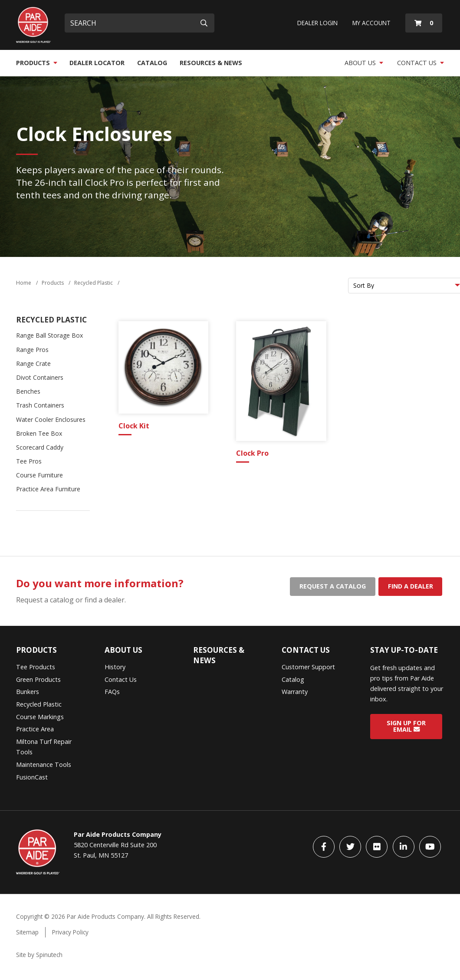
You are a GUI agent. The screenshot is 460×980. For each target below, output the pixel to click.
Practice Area (35, 729)
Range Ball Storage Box (49, 335)
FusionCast (32, 777)
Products (37, 63)
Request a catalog (333, 586)
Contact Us (421, 63)
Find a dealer (411, 586)
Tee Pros (29, 461)
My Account (371, 23)
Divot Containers (40, 377)
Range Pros (32, 350)
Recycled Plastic (51, 320)
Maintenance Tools (44, 765)
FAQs (112, 692)
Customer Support (308, 667)
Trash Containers (40, 405)
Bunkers (28, 692)
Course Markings (40, 717)
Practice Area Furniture (48, 489)
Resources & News (211, 63)
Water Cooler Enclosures (51, 419)
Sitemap (27, 932)
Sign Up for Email (406, 726)
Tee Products (36, 667)
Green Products (38, 679)
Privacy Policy (70, 932)
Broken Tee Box (39, 433)
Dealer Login (317, 23)
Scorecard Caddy (40, 447)
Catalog (152, 63)
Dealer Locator (97, 63)
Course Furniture (39, 475)
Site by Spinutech (39, 955)
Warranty (295, 692)
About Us (364, 63)
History (115, 667)
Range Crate (33, 363)
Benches (28, 391)
